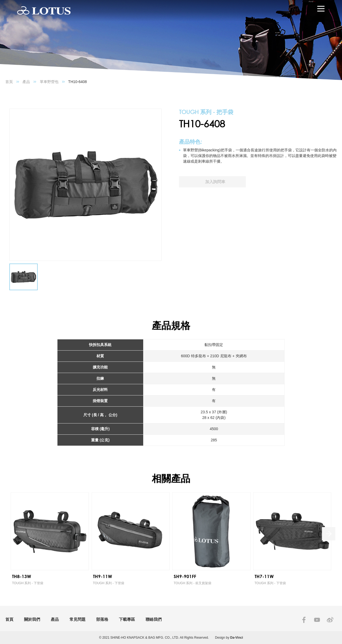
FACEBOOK (304, 620)
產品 (26, 82)
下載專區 (127, 619)
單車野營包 (49, 82)
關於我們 (32, 619)
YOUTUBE (317, 620)
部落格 (102, 619)
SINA (330, 620)
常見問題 (77, 619)
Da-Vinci (237, 638)
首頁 (9, 82)
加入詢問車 (215, 182)
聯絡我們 (154, 619)
